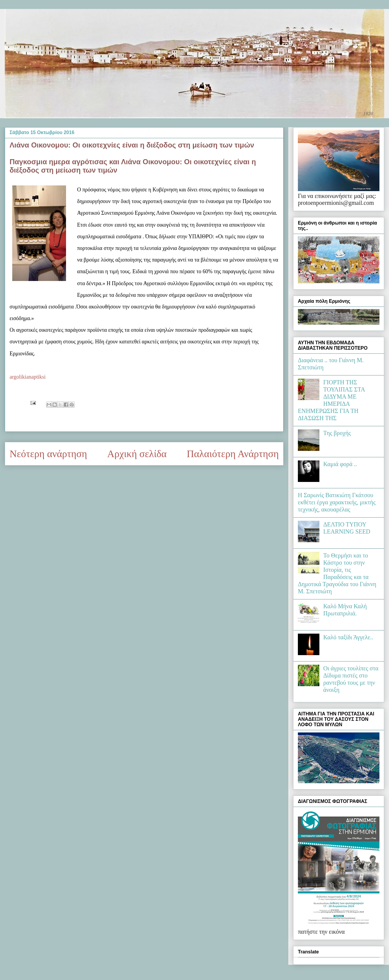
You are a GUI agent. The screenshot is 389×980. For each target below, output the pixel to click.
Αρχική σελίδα (137, 454)
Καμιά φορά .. (340, 464)
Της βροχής (337, 433)
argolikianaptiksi (28, 377)
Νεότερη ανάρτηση (48, 454)
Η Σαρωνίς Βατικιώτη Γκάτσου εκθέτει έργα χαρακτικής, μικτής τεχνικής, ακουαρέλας (337, 502)
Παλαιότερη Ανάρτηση (233, 454)
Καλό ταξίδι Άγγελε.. (348, 637)
